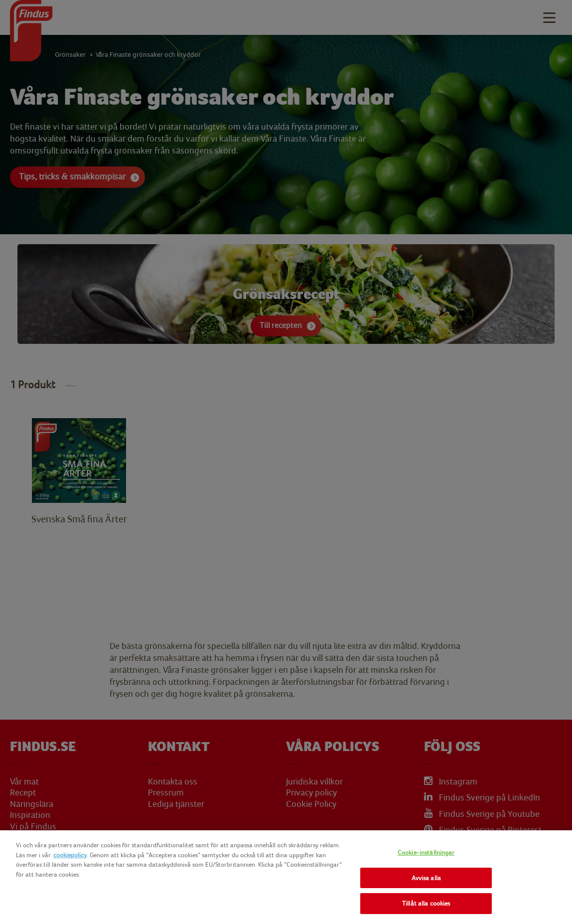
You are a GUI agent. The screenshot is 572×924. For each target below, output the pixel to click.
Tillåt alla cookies (426, 903)
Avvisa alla (426, 878)
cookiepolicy (70, 855)
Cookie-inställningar (426, 852)
